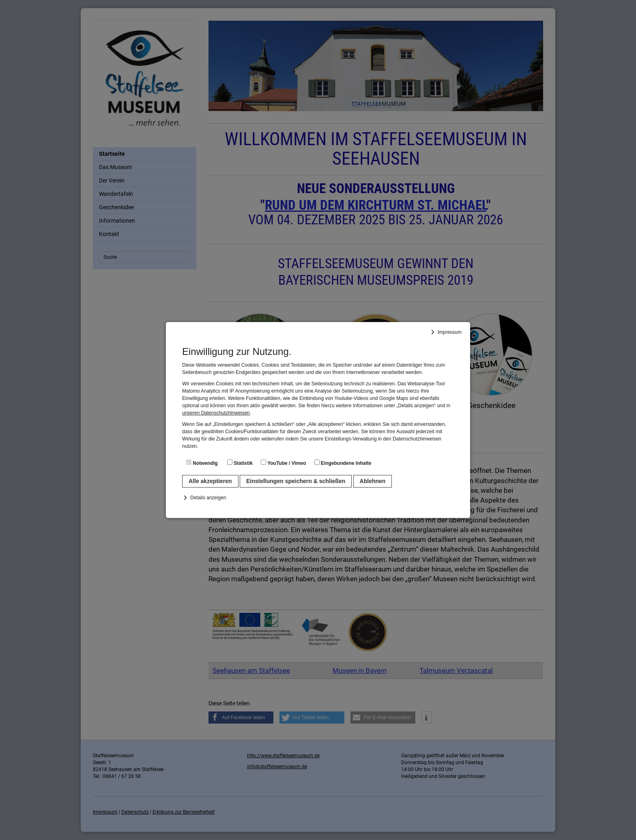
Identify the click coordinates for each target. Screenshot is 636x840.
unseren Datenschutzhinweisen (216, 413)
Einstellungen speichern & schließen (296, 481)
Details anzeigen (208, 498)
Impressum (450, 332)
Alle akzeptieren (210, 481)
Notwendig (202, 463)
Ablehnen (373, 481)
